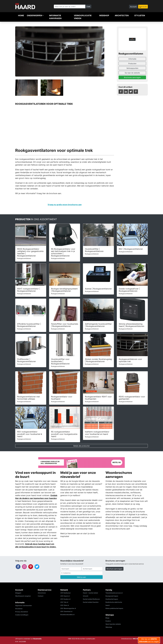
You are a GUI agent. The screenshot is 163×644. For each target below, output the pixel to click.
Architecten (122, 15)
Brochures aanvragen (132, 77)
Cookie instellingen (22, 615)
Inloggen (18, 593)
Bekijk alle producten (82, 446)
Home (21, 15)
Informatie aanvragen (55, 17)
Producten (132, 63)
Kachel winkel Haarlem (91, 602)
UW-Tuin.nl (64, 602)
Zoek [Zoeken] (88, 6)
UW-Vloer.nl (65, 605)
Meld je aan (81, 577)
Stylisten (140, 15)
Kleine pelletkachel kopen (114, 608)
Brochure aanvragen (114, 569)
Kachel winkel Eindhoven (91, 599)
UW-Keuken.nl (65, 599)
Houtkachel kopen (112, 599)
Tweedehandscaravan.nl (114, 593)
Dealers (108, 621)
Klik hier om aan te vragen (149, 640)
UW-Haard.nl (65, 596)
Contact (41, 596)
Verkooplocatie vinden (83, 17)
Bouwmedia (37, 639)
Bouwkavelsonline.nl (67, 615)
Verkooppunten (132, 68)
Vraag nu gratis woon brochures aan (65, 205)
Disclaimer (19, 609)
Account (133, 7)
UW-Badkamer (66, 593)
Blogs (107, 618)
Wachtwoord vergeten (23, 596)
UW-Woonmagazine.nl (68, 608)
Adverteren (42, 593)
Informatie (132, 59)
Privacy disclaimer (22, 612)
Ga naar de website (132, 73)
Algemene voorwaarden (23, 606)
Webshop (104, 15)
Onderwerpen (34, 15)
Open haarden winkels (113, 624)
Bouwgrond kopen (112, 596)
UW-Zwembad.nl (66, 611)
